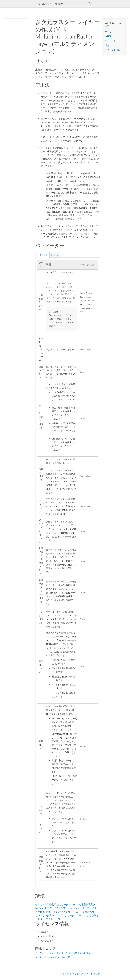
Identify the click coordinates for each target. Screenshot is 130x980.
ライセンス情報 (112, 50)
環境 (107, 46)
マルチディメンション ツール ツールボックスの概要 (65, 953)
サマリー (109, 32)
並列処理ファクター (62, 912)
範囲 (48, 912)
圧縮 (51, 905)
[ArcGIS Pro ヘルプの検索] (62, 4)
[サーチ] (90, 4)
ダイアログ (42, 255)
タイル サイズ (53, 920)
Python (55, 255)
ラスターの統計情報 (84, 912)
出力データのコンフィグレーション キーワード (69, 909)
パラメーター (111, 41)
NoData (39, 909)
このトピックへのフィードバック (82, 974)
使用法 (108, 36)
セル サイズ (41, 905)
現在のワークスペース (66, 905)
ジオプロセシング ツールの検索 (55, 958)
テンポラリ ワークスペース (69, 916)
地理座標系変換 (87, 905)
